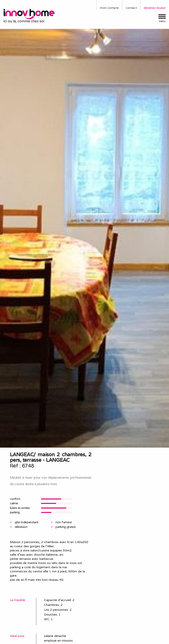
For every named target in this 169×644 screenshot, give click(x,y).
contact (131, 8)
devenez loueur (155, 8)
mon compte (109, 8)
